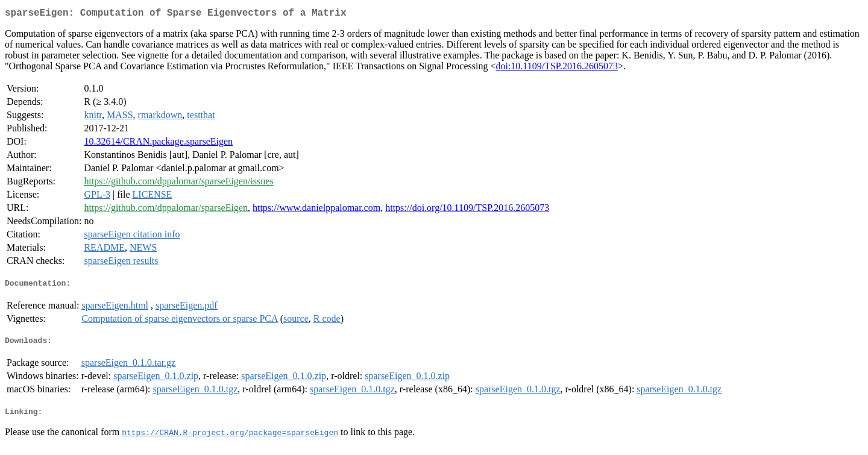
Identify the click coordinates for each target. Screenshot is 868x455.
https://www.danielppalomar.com (316, 210)
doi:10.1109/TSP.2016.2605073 (557, 68)
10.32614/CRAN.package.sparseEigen (158, 144)
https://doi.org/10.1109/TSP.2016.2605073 (467, 210)
